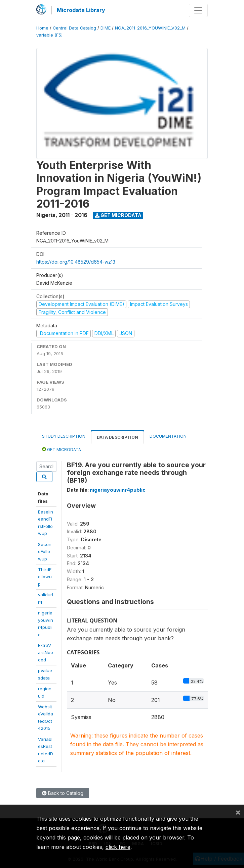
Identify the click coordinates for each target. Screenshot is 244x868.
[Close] (238, 812)
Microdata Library (81, 10)
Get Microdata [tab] (62, 449)
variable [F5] (49, 35)
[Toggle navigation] (198, 10)
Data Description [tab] (117, 437)
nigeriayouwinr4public (118, 490)
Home (42, 28)
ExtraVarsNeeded (46, 653)
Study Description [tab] (64, 436)
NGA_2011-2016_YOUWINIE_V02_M (150, 28)
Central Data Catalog (74, 28)
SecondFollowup (45, 552)
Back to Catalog (63, 793)
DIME (106, 28)
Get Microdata (118, 215)
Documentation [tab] (168, 436)
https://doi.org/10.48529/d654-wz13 (76, 262)
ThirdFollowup (45, 577)
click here (118, 847)
